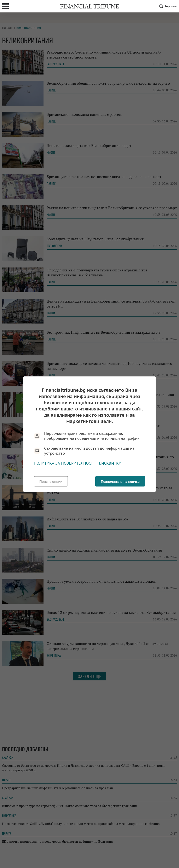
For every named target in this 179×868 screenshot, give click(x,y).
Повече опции (51, 482)
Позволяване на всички (120, 482)
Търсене (167, 6)
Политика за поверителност (63, 463)
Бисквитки (110, 463)
